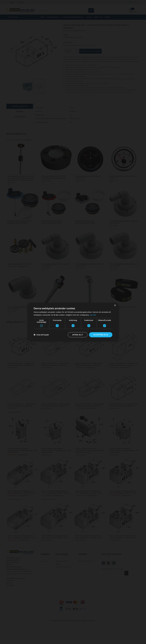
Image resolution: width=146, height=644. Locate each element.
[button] (41, 335)
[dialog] (73, 322)
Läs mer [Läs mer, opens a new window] (93, 315)
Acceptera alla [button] (101, 335)
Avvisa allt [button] (78, 335)
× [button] (115, 305)
